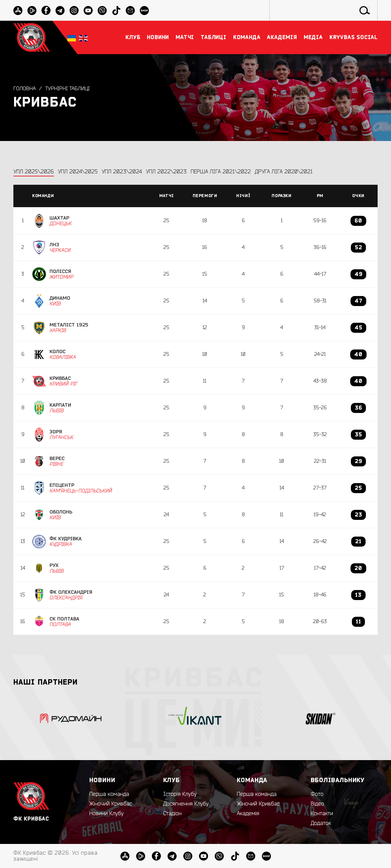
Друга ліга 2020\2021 (284, 172)
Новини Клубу (107, 814)
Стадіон (172, 814)
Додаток (321, 823)
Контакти (322, 814)
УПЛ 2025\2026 (34, 172)
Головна (25, 89)
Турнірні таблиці (68, 89)
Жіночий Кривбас (111, 804)
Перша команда (109, 794)
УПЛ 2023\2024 (122, 172)
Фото (317, 794)
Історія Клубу (180, 794)
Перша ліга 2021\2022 (221, 172)
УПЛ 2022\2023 (166, 172)
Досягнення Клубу (186, 804)
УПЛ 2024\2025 (78, 172)
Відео (317, 804)
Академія (248, 814)
